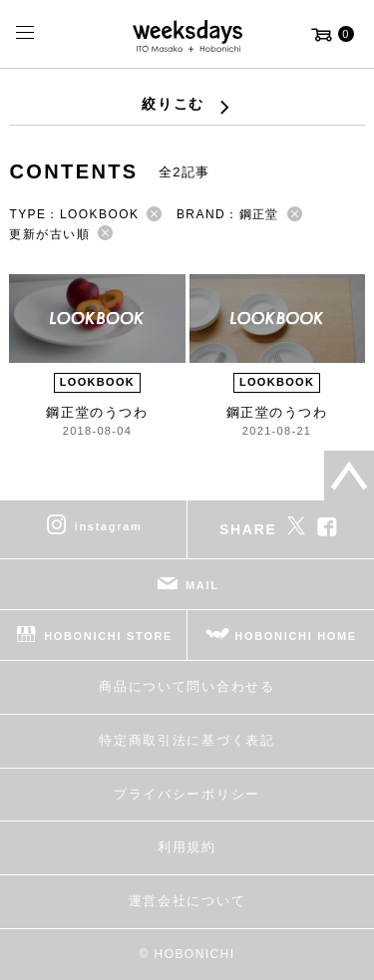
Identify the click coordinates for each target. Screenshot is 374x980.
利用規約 (187, 847)
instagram (109, 526)
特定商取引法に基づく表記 (187, 740)
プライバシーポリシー (187, 794)
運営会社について (187, 901)
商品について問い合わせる (187, 686)
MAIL (202, 585)
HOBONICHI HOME (296, 636)
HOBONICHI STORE (108, 636)
